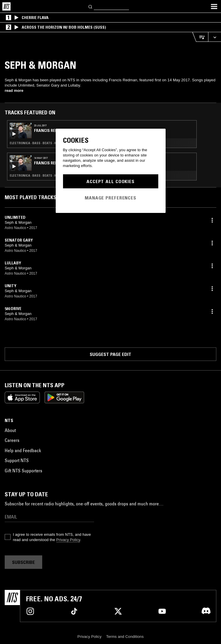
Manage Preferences (110, 198)
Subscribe (23, 562)
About (10, 430)
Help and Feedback (23, 450)
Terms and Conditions (125, 637)
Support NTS (17, 460)
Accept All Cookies (110, 181)
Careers (12, 440)
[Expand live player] (215, 37)
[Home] (6, 6)
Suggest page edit (110, 354)
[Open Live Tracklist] (200, 37)
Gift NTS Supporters (23, 471)
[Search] (91, 6)
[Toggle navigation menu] (214, 6)
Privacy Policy (68, 540)
